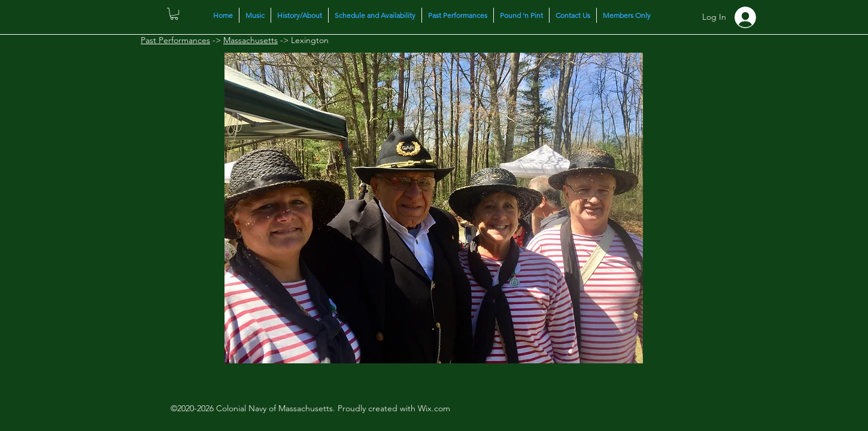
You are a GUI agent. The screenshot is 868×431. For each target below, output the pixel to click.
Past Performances (175, 40)
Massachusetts (251, 40)
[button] (174, 14)
